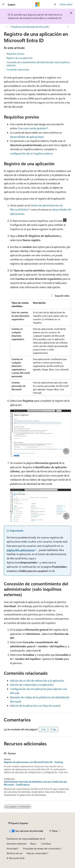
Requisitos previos (15, 54)
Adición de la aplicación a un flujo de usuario (35, 705)
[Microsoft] (37, 4)
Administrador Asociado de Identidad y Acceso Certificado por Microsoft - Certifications (35, 783)
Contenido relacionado (18, 70)
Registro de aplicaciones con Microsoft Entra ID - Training (33, 762)
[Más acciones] (68, 27)
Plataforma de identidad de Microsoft (30, 27)
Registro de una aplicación (20, 58)
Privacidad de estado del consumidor (41, 848)
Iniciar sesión (66, 4)
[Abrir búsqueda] (55, 4)
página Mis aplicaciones (21, 550)
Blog (33, 844)
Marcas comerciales (36, 853)
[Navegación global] (3, 4)
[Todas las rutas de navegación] (7, 27)
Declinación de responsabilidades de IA (26, 839)
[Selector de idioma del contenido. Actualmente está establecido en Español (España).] (18, 823)
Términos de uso (15, 853)
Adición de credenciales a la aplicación (32, 685)
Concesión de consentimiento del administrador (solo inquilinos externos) (38, 64)
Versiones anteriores (16, 844)
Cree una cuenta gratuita (32, 128)
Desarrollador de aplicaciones (27, 137)
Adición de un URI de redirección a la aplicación (37, 680)
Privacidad (12, 848)
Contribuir (46, 844)
